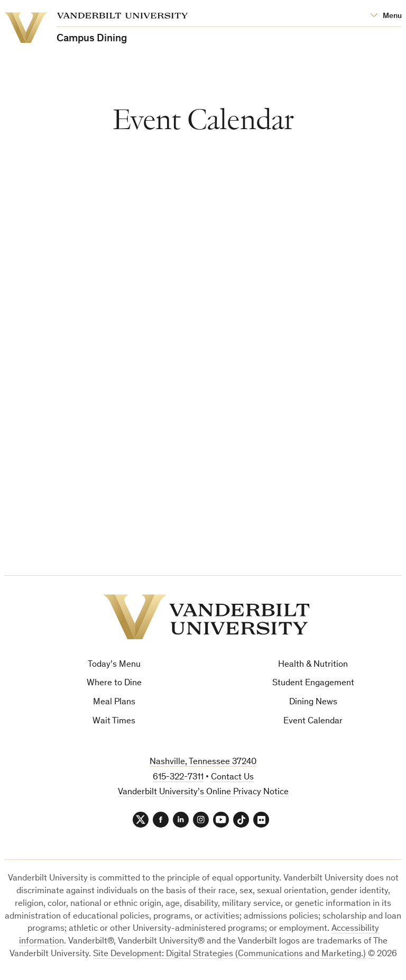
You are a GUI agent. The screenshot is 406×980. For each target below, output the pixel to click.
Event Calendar (313, 722)
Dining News (313, 702)
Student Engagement (313, 683)
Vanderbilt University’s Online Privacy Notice (203, 792)
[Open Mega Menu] (386, 16)
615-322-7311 (178, 778)
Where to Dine (114, 683)
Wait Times (114, 722)
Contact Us (232, 778)
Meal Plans (114, 702)
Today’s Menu (114, 665)
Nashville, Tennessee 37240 (203, 762)
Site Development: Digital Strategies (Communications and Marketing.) (229, 954)
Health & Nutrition (313, 665)
